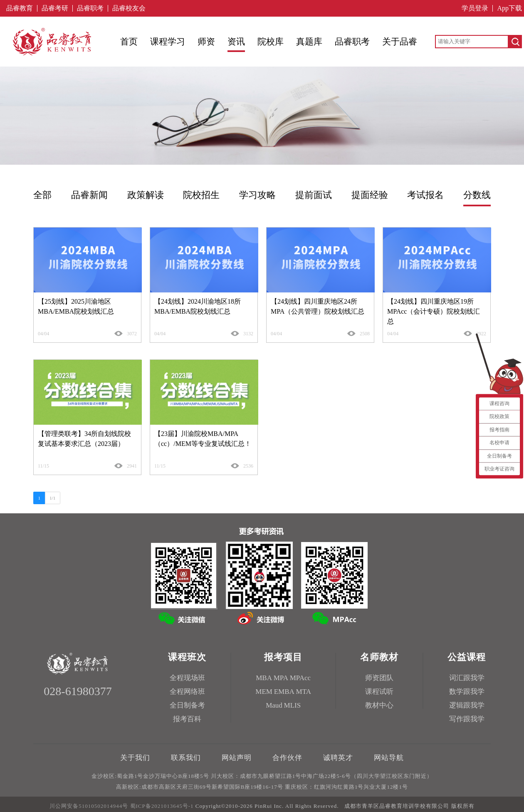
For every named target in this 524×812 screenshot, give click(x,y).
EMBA (284, 692)
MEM (264, 692)
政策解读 (146, 195)
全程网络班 (187, 692)
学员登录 (475, 8)
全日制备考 (187, 705)
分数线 (477, 195)
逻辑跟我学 (467, 705)
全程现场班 (187, 678)
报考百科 (187, 719)
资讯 (236, 42)
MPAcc (300, 678)
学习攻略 (257, 195)
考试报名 (425, 195)
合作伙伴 (287, 758)
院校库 (271, 42)
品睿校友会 (129, 8)
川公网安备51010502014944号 (89, 806)
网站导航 (389, 758)
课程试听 (379, 692)
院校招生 (201, 195)
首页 (129, 42)
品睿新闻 (89, 195)
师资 (206, 42)
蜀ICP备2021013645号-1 (162, 806)
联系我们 (186, 758)
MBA (264, 678)
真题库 (309, 42)
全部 (42, 195)
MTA (304, 692)
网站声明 (237, 758)
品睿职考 (90, 8)
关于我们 (135, 758)
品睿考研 (55, 8)
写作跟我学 (467, 719)
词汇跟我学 (467, 678)
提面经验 (370, 195)
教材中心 (379, 705)
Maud (274, 705)
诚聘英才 (338, 758)
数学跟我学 (467, 692)
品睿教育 (20, 8)
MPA (281, 678)
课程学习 (168, 42)
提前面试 (314, 195)
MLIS (293, 705)
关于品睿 (400, 42)
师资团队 (379, 678)
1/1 (52, 498)
